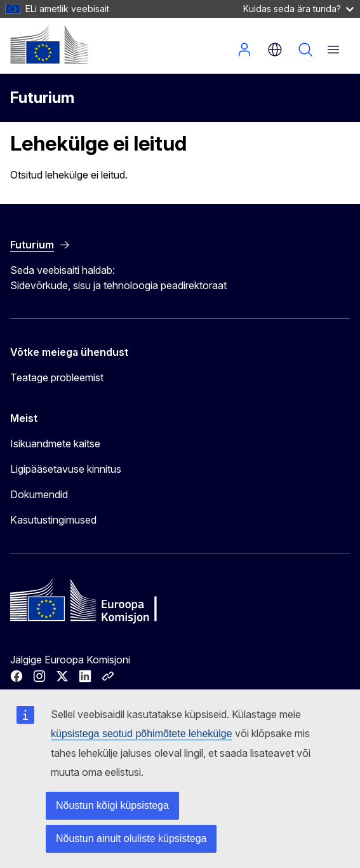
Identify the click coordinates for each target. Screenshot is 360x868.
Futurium (42, 98)
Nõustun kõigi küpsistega (112, 805)
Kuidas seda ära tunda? (298, 9)
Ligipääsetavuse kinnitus (66, 469)
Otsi (305, 50)
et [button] (275, 50)
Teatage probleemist (57, 377)
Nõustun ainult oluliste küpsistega (131, 838)
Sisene (244, 50)
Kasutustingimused (53, 520)
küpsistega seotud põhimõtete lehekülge (142, 734)
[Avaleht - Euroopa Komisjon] (49, 44)
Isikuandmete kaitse (55, 444)
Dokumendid (39, 494)
